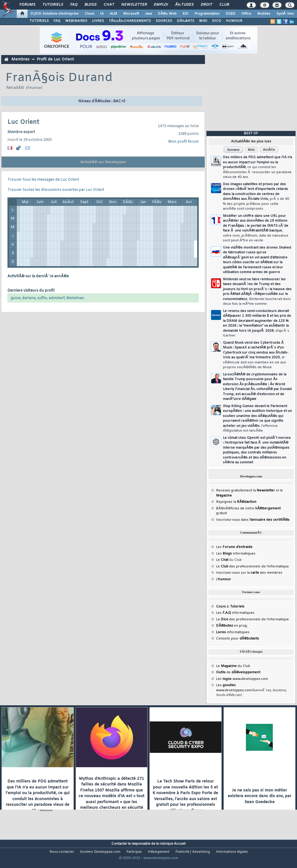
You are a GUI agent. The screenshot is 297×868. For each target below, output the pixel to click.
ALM (113, 14)
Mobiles (264, 14)
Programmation (207, 14)
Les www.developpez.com (242, 679)
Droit (206, 5)
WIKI (203, 21)
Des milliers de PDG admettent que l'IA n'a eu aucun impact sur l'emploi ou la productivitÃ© (257, 167)
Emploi (161, 5)
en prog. (232, 626)
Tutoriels (53, 5)
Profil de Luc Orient (55, 59)
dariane (29, 298)
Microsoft (131, 14)
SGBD (231, 14)
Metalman (75, 298)
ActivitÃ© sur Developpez (103, 162)
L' (223, 579)
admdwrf (57, 298)
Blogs (91, 5)
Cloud (89, 14)
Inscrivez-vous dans (253, 520)
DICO (217, 21)
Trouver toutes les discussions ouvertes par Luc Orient (56, 190)
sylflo (42, 298)
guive (16, 298)
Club (224, 5)
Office (246, 14)
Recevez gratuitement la (245, 491)
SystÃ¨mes (285, 14)
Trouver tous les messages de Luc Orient (43, 180)
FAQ (74, 5)
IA (102, 14)
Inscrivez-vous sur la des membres (249, 573)
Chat (109, 5)
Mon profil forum (183, 142)
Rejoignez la (236, 502)
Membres (20, 59)
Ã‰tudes (184, 5)
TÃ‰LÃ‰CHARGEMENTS (130, 21)
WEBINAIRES (76, 21)
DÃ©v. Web (167, 14)
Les (234, 547)
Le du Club (233, 666)
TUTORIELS (39, 21)
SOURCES (164, 21)
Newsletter (134, 5)
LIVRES (98, 21)
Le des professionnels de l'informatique (252, 567)
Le (222, 560)
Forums (27, 5)
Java (148, 14)
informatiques (233, 632)
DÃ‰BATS (186, 21)
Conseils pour (238, 639)
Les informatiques (236, 554)
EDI (186, 14)
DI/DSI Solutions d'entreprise (55, 14)
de (238, 672)
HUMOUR (234, 21)
